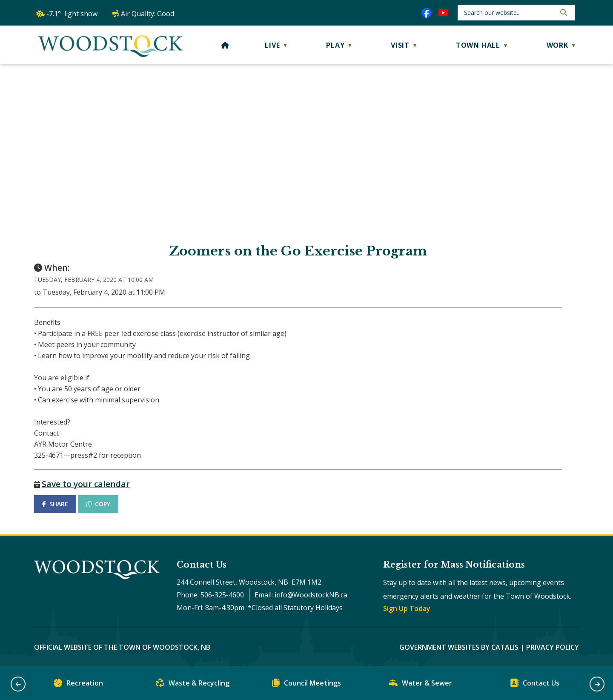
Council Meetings (306, 685)
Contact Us (535, 685)
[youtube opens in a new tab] (443, 13)
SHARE (55, 504)
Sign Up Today (407, 608)
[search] (509, 13)
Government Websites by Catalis (459, 647)
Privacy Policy (553, 647)
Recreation (78, 685)
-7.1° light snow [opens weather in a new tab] (72, 14)
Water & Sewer (421, 685)
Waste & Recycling (193, 685)
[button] (563, 12)
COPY (98, 504)
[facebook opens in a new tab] (427, 13)
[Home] (225, 45)
